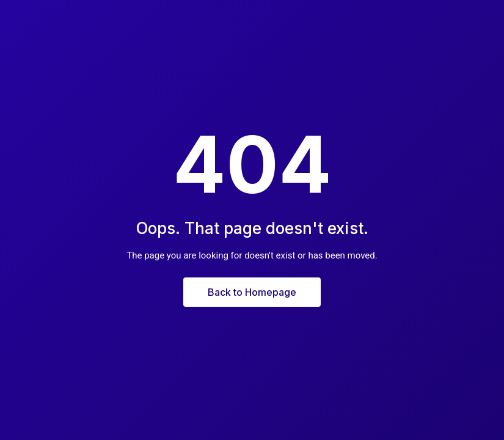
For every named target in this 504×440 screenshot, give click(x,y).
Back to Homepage (252, 292)
